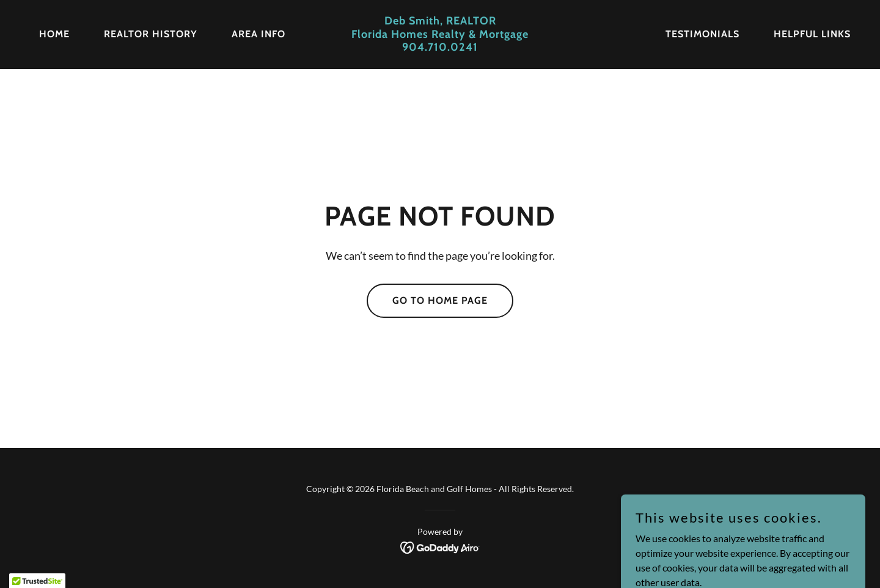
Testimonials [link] (702, 34)
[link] (440, 47)
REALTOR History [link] (151, 34)
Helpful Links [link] (812, 34)
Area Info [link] (258, 34)
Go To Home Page (440, 300)
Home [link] (54, 34)
